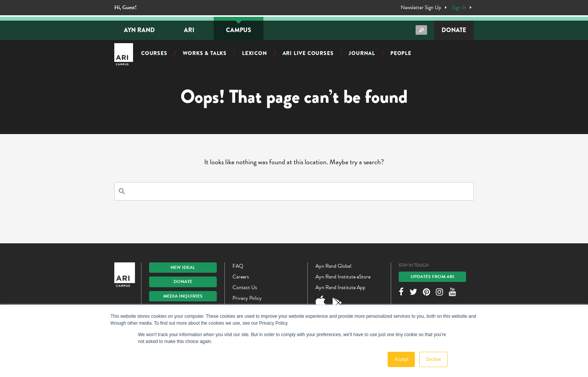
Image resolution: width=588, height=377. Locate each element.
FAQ (238, 266)
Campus (239, 30)
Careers (241, 277)
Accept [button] (401, 359)
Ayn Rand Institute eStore (343, 277)
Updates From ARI (432, 277)
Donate (454, 30)
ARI (189, 30)
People (401, 53)
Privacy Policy (247, 298)
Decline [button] (434, 359)
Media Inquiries (183, 296)
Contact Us (245, 287)
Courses (154, 53)
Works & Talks (205, 53)
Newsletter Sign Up (421, 8)
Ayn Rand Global (333, 266)
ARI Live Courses (308, 53)
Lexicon (255, 53)
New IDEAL (183, 267)
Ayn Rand (139, 30)
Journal (362, 53)
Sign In (459, 8)
